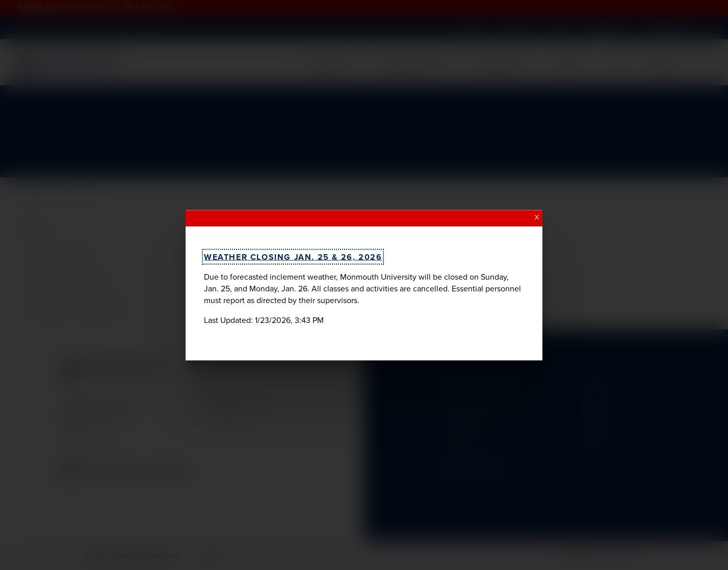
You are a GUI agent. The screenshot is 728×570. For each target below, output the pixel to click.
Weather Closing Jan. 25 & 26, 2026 (293, 256)
